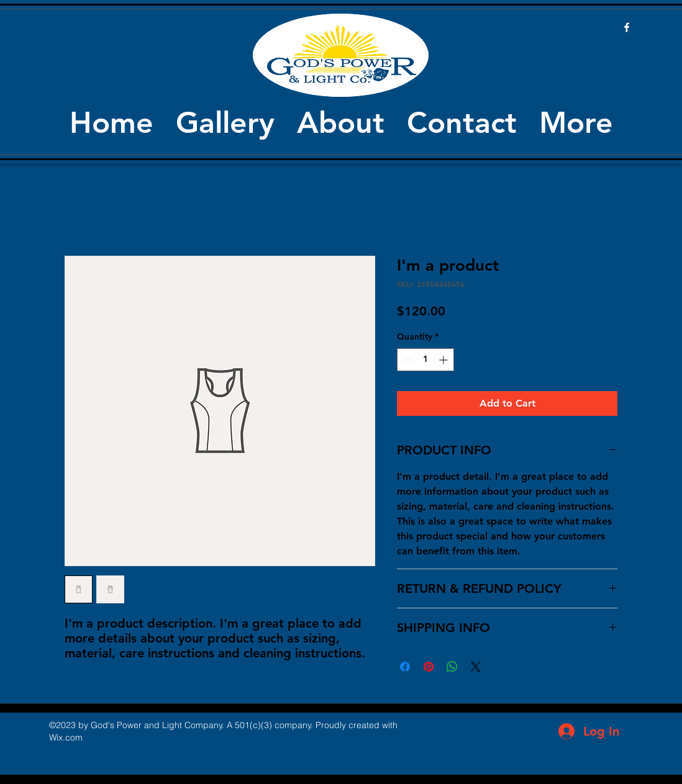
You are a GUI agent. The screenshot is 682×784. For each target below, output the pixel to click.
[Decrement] (407, 360)
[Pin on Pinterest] (429, 667)
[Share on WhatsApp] (452, 667)
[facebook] (627, 27)
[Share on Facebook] (405, 667)
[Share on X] (476, 667)
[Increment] (444, 360)
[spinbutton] (425, 360)
